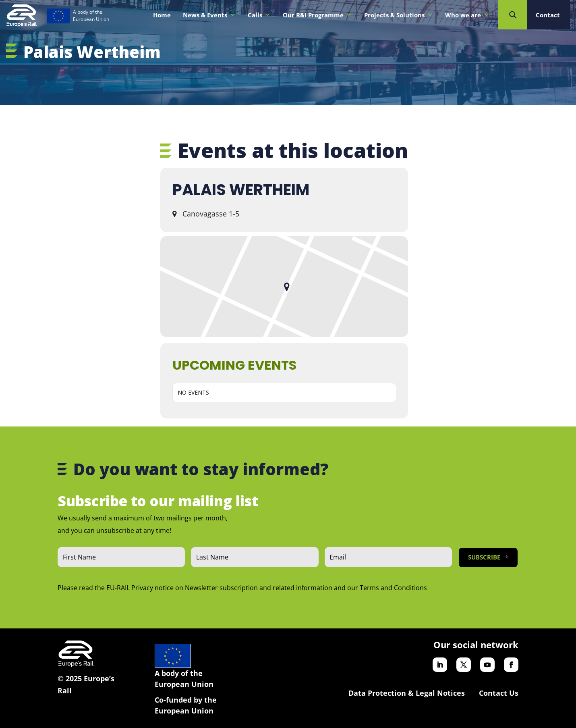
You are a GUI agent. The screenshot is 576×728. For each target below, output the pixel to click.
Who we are (467, 15)
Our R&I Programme (317, 15)
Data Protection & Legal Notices (407, 693)
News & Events (209, 15)
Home (162, 15)
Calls (259, 15)
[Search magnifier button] (513, 15)
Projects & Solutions (399, 15)
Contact (548, 15)
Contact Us (499, 693)
